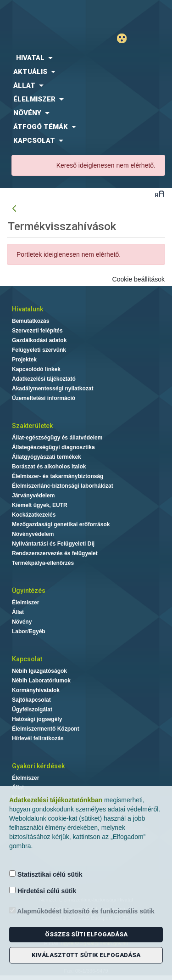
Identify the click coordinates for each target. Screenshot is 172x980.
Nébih (43, 14)
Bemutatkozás (31, 321)
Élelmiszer (25, 603)
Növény (22, 622)
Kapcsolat (27, 659)
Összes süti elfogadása (86, 934)
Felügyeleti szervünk (39, 350)
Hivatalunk (28, 309)
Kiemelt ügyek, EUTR (40, 505)
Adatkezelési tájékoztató (44, 379)
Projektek (24, 360)
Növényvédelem (33, 534)
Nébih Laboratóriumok (41, 681)
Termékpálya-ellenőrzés (43, 563)
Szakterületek (32, 426)
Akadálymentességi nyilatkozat (53, 389)
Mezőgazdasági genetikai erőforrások (61, 524)
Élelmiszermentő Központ (46, 729)
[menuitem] (86, 58)
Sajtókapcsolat (31, 700)
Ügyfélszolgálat (32, 710)
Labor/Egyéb (29, 631)
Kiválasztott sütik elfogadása (86, 955)
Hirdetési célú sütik (43, 891)
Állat (18, 612)
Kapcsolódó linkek (36, 369)
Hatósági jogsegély (37, 719)
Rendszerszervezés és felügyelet (55, 553)
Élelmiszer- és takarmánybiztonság (58, 476)
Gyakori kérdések (38, 766)
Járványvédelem (33, 496)
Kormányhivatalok (36, 690)
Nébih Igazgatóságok (39, 671)
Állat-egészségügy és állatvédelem (57, 438)
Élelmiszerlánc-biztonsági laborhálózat (63, 486)
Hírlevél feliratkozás (38, 738)
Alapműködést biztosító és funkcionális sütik (82, 911)
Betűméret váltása (159, 194)
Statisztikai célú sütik (46, 874)
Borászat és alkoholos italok (49, 467)
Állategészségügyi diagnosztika (53, 447)
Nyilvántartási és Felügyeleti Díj (53, 544)
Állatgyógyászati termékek (47, 457)
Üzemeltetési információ (44, 398)
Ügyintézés (29, 591)
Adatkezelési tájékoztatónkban (56, 800)
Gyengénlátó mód (125, 38)
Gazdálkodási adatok (39, 340)
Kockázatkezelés (34, 515)
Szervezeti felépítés (37, 331)
